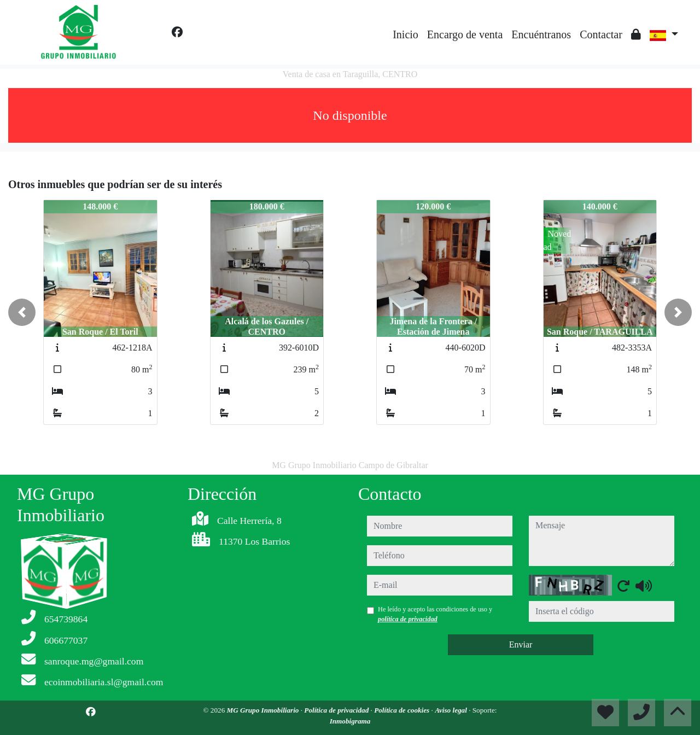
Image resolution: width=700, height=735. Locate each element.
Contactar (601, 34)
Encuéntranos (541, 34)
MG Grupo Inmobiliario (264, 710)
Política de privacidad (337, 710)
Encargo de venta (465, 34)
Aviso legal (452, 710)
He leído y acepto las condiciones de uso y (435, 614)
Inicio (406, 34)
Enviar (521, 644)
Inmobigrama (350, 721)
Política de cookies (402, 710)
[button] (22, 312)
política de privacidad (408, 619)
